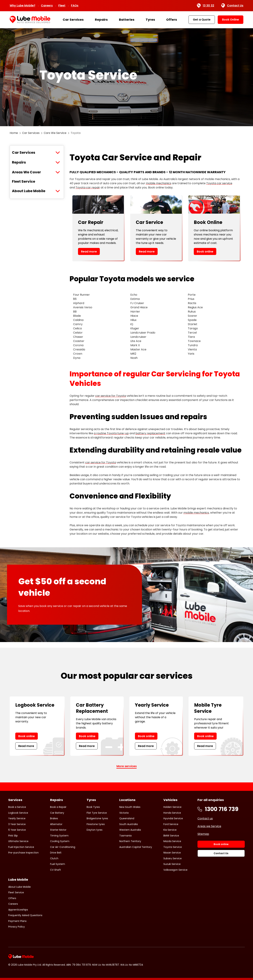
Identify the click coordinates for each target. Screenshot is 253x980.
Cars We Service (55, 133)
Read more (89, 252)
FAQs (75, 6)
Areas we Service (209, 826)
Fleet (62, 6)
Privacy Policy (17, 927)
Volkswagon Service (175, 870)
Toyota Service (173, 847)
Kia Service (170, 830)
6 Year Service (17, 830)
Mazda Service (172, 841)
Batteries (127, 20)
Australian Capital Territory (136, 847)
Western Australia (130, 830)
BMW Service (171, 836)
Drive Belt (56, 853)
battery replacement (150, 433)
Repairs (101, 20)
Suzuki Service (172, 864)
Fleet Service (24, 181)
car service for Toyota (111, 396)
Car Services (73, 20)
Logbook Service (18, 813)
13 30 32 (205, 6)
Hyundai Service (173, 818)
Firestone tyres (96, 824)
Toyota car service (219, 183)
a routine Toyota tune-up (111, 433)
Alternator (56, 824)
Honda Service (172, 813)
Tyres (150, 20)
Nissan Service (172, 853)
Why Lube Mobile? (22, 6)
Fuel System (58, 864)
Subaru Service (173, 858)
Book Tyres (93, 807)
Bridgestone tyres (97, 818)
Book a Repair (58, 807)
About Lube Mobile (29, 191)
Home (14, 133)
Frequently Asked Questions (25, 915)
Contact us (205, 818)
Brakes (54, 818)
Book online (205, 252)
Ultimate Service (18, 841)
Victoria (124, 813)
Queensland (127, 818)
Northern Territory (130, 841)
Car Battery (57, 813)
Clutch (54, 858)
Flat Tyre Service (97, 813)
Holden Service (172, 807)
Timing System (59, 836)
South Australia (129, 824)
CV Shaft (56, 870)
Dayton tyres (95, 830)
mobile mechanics (159, 183)
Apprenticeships (18, 910)
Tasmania (125, 836)
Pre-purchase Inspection (23, 853)
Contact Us (232, 6)
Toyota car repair (88, 187)
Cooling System (60, 841)
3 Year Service (17, 824)
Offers (172, 20)
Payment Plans (17, 921)
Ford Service (171, 824)
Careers (47, 6)
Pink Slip (13, 836)
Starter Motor (58, 830)
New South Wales (130, 807)
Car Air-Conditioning (63, 847)
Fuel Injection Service (21, 847)
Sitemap (203, 834)
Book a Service (17, 807)
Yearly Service (17, 818)
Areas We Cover (26, 172)
